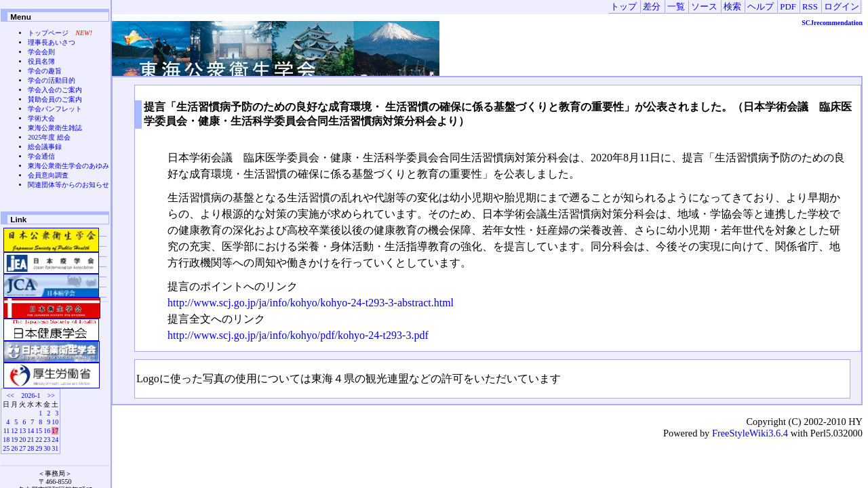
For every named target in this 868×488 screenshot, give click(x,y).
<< (11, 395)
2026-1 (31, 395)
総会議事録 (45, 147)
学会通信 (41, 156)
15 (39, 431)
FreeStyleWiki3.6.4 (750, 433)
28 (31, 448)
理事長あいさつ (52, 42)
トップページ (48, 33)
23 (47, 440)
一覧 (676, 7)
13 (22, 431)
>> (51, 395)
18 (6, 440)
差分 (652, 7)
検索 (732, 7)
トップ (624, 7)
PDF (788, 7)
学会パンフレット (55, 109)
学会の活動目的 (52, 80)
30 (47, 448)
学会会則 (41, 52)
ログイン (842, 7)
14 (31, 431)
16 (47, 431)
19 (14, 440)
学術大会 (41, 118)
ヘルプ (761, 7)
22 (39, 440)
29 (39, 448)
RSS (810, 7)
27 (22, 448)
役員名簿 (41, 61)
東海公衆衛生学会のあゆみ (68, 166)
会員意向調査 (48, 175)
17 (55, 431)
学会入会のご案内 (55, 90)
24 (55, 440)
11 (7, 431)
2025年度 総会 (49, 137)
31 (55, 448)
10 (55, 422)
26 (14, 448)
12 (14, 431)
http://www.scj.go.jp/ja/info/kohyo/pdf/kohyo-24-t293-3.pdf (298, 335)
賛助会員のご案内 (55, 99)
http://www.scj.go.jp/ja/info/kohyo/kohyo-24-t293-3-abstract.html (311, 303)
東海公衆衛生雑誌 (55, 128)
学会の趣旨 (45, 71)
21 (31, 440)
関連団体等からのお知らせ (68, 185)
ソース (704, 7)
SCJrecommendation (832, 23)
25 (6, 448)
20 (22, 440)
